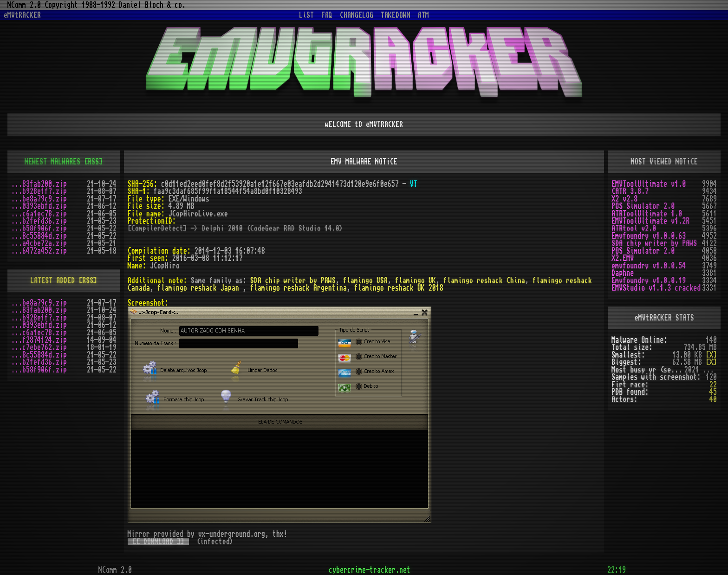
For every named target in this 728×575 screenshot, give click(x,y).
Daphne (623, 273)
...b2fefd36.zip (39, 221)
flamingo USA (365, 281)
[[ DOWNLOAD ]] (158, 542)
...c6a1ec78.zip (39, 214)
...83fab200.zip (39, 184)
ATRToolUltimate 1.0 (647, 214)
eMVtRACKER (22, 15)
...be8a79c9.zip (39, 199)
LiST (306, 15)
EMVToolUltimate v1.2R (650, 221)
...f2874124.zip (39, 340)
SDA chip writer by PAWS (293, 281)
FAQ (327, 15)
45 (713, 392)
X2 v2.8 (624, 199)
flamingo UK (416, 281)
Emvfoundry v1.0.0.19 (649, 281)
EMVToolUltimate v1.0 (649, 184)
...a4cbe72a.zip (39, 243)
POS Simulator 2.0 (643, 206)
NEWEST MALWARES (52, 162)
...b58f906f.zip (39, 229)
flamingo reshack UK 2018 (399, 288)
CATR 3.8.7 (630, 191)
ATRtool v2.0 (634, 229)
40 (713, 399)
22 (713, 385)
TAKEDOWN (396, 15)
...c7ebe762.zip (39, 347)
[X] (711, 355)
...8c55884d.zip (39, 236)
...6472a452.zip (39, 251)
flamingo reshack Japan (200, 288)
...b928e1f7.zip (39, 191)
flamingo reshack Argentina (299, 288)
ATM (423, 15)
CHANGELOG (357, 15)
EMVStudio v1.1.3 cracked (656, 288)
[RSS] (93, 162)
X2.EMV (623, 258)
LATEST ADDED (52, 281)
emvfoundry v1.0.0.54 (649, 266)
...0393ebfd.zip (39, 206)
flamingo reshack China (484, 281)
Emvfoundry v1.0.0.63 (649, 236)
